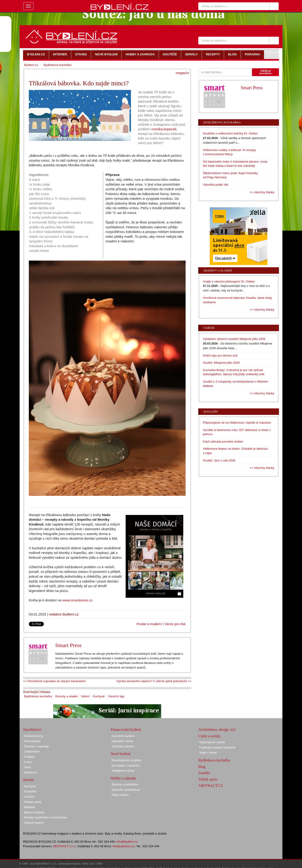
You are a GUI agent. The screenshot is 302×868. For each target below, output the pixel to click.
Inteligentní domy (123, 771)
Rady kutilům (120, 795)
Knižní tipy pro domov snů (220, 355)
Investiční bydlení (123, 736)
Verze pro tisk (175, 624)
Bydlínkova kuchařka (38, 696)
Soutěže (204, 773)
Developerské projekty (126, 760)
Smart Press (68, 645)
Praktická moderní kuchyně (217, 748)
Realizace (31, 772)
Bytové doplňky (34, 812)
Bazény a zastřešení (125, 784)
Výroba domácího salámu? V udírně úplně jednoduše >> (154, 681)
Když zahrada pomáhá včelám (223, 441)
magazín (182, 73)
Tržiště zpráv (208, 779)
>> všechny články (262, 192)
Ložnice (29, 797)
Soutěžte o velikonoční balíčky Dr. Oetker (230, 133)
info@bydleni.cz (127, 842)
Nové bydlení (121, 754)
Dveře (28, 762)
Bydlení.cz (31, 65)
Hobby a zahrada (123, 778)
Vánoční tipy (116, 696)
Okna (28, 767)
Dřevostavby (32, 741)
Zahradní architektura (126, 790)
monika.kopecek (164, 129)
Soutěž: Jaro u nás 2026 (219, 460)
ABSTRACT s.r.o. (64, 846)
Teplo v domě (208, 753)
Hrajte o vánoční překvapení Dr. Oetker (229, 281)
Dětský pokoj (33, 802)
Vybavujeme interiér (212, 742)
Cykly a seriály (209, 736)
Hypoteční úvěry (122, 741)
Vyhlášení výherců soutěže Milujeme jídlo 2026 (234, 339)
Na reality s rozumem (126, 765)
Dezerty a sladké (67, 696)
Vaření (85, 696)
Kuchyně (99, 696)
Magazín (211, 412)
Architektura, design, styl (217, 730)
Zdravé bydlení (34, 823)
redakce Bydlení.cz (64, 614)
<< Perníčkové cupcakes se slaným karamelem (54, 681)
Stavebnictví (32, 730)
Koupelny (30, 791)
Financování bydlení (126, 730)
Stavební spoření (123, 746)
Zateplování (32, 751)
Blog (202, 767)
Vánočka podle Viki (216, 185)
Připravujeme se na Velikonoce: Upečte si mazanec (237, 423)
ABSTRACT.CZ (211, 786)
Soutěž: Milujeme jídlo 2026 (221, 363)
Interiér (28, 780)
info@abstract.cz (123, 846)
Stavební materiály (36, 746)
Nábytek (30, 807)
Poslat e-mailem (149, 624)
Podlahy (29, 757)
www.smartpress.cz (77, 600)
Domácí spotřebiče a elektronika (45, 817)
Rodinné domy (34, 736)
